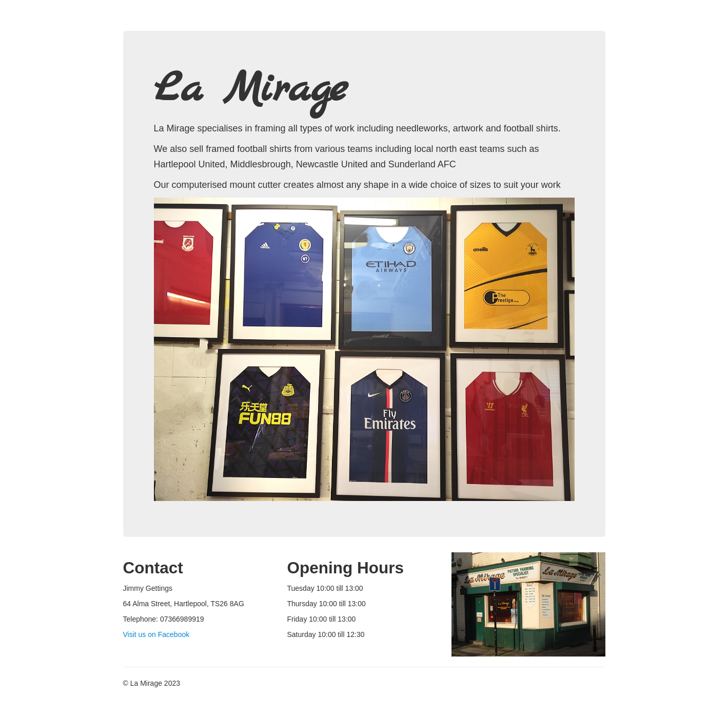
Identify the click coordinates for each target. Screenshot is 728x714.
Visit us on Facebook (156, 634)
